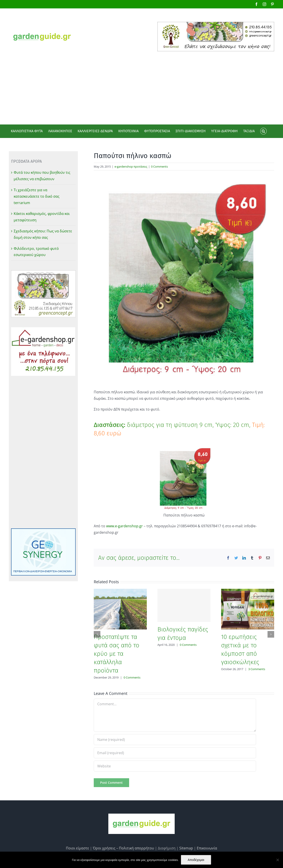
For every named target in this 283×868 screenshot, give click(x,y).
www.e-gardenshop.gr (125, 526)
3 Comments (257, 669)
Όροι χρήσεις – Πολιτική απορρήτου (123, 848)
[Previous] (97, 634)
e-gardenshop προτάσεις (131, 166)
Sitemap (186, 848)
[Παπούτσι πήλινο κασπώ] (184, 279)
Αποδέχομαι (196, 860)
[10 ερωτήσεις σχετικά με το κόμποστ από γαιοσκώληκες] (248, 609)
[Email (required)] (175, 753)
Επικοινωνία (207, 848)
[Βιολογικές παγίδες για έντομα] (184, 605)
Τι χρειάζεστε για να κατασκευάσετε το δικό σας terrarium (37, 196)
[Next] (271, 634)
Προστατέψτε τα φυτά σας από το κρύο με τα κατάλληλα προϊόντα (117, 654)
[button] (263, 131)
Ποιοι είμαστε (77, 848)
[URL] (175, 766)
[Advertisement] (141, 84)
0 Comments (159, 166)
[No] (277, 860)
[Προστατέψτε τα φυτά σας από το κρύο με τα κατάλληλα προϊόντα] (120, 609)
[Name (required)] (175, 740)
